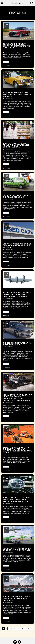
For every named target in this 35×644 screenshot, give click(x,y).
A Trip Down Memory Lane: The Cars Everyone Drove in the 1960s (17, 95)
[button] (2, 3)
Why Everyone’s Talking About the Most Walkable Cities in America (16, 145)
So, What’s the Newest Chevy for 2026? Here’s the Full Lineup (17, 46)
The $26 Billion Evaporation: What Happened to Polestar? (17, 345)
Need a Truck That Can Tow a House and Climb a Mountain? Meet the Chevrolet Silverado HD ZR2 (17, 398)
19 (28, 629)
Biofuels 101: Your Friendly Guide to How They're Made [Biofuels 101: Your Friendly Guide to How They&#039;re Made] (17, 549)
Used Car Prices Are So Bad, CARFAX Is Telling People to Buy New (17, 246)
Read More (6, 62)
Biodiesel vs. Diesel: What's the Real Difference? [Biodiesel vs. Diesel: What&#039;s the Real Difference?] (17, 196)
